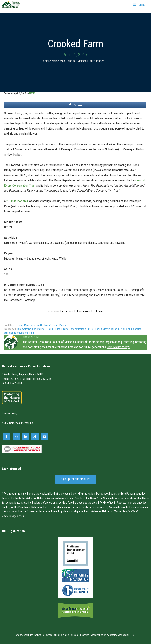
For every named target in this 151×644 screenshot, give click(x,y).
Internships (27, 423)
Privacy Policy (10, 413)
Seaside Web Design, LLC (122, 635)
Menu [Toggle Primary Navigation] (139, 5)
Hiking (57, 329)
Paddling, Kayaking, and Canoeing (125, 329)
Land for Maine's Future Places (85, 61)
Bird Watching (24, 329)
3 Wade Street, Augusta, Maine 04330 (23, 374)
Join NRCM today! (118, 347)
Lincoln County (100, 329)
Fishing (49, 329)
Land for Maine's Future (81, 329)
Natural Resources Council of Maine (11, 7)
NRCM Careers (10, 423)
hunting (65, 329)
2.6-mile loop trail (17, 201)
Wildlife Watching (25, 333)
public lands (10, 333)
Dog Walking (38, 329)
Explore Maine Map (53, 61)
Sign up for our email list (76, 479)
